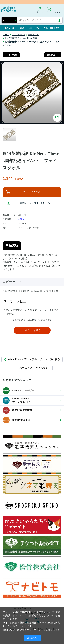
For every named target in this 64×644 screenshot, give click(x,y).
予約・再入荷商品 (52, 28)
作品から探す (10, 28)
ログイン (37, 320)
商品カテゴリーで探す (30, 28)
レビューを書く (32, 330)
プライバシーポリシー (32, 630)
